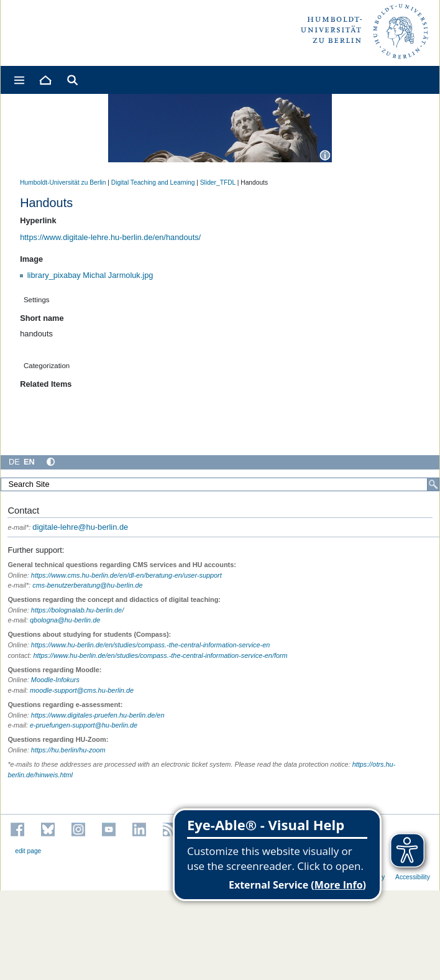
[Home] (45, 80)
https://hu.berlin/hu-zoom (68, 750)
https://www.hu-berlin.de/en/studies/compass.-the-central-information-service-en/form (160, 655)
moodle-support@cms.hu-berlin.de (82, 690)
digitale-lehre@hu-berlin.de (68, 527)
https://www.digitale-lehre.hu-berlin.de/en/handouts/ (110, 237)
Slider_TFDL (218, 183)
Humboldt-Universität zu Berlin (63, 183)
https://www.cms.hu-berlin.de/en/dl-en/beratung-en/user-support (126, 575)
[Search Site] (220, 484)
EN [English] (29, 462)
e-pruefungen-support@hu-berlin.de (84, 725)
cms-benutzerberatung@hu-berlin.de (87, 585)
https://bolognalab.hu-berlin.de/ (77, 610)
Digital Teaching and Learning (153, 183)
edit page (28, 851)
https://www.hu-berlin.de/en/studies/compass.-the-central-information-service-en (150, 645)
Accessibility (413, 877)
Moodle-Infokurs (55, 680)
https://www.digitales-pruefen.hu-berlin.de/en (98, 715)
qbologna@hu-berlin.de (65, 620)
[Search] (433, 484)
